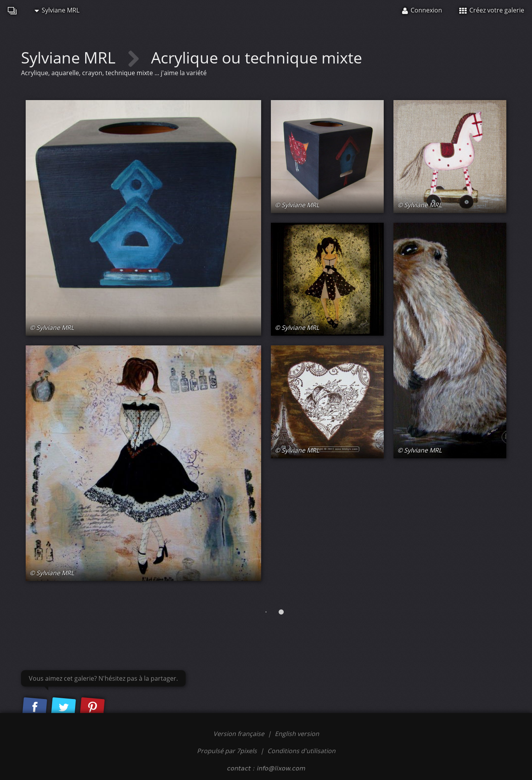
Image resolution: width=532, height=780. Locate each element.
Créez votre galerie (492, 10)
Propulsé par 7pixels (227, 751)
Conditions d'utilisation (301, 751)
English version (297, 734)
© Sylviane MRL (52, 327)
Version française (240, 734)
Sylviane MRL (57, 10)
